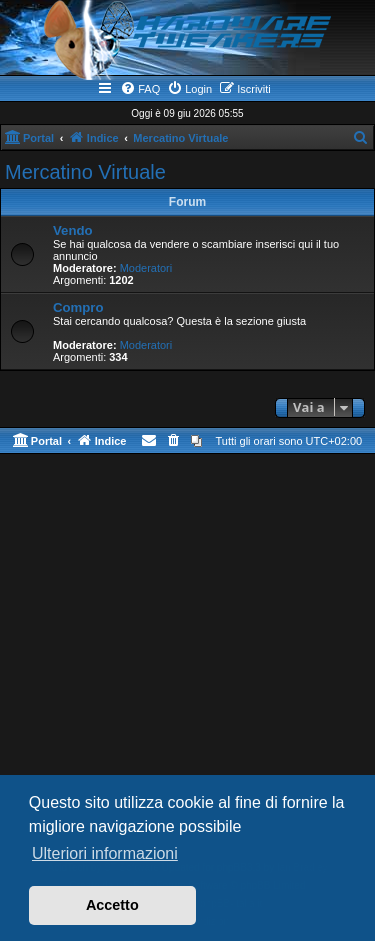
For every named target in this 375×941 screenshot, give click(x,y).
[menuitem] (140, 89)
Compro (78, 307)
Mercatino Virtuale (85, 172)
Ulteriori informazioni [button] (105, 853)
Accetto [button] (112, 905)
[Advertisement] (187, 661)
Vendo (73, 230)
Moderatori (146, 268)
